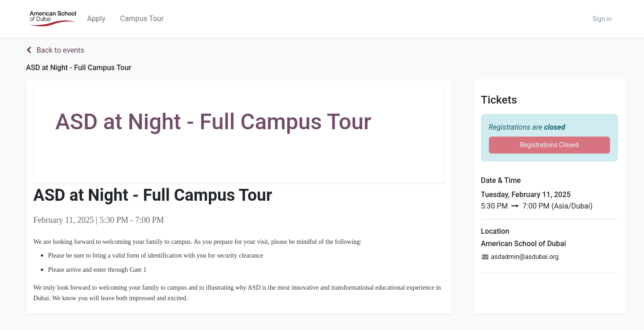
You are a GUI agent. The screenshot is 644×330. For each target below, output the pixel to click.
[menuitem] (96, 19)
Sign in (602, 19)
